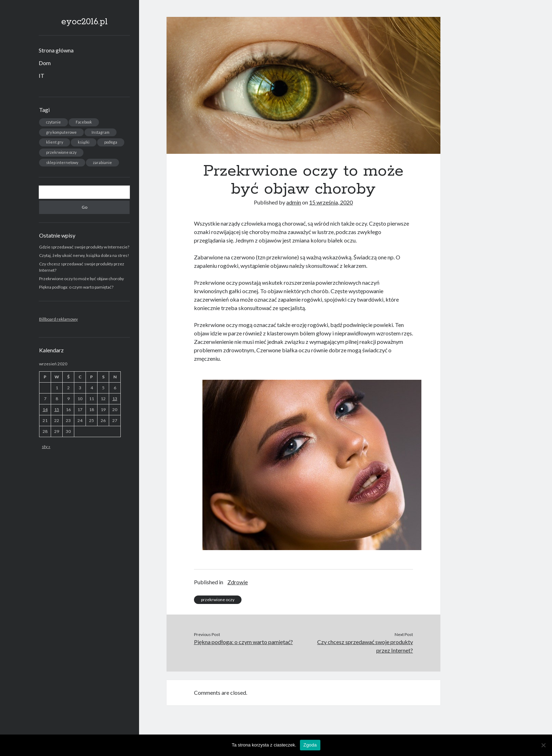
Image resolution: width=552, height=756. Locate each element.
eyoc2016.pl (84, 22)
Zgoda (310, 745)
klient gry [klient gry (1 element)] (55, 142)
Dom (45, 63)
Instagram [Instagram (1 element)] (101, 132)
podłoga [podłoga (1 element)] (111, 142)
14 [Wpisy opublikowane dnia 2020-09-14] (45, 409)
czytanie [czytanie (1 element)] (54, 122)
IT (42, 75)
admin (294, 202)
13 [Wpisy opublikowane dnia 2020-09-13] (115, 399)
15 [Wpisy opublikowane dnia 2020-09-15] (57, 409)
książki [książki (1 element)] (84, 142)
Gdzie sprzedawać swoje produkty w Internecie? (84, 247)
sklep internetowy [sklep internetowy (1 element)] (62, 162)
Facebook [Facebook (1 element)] (84, 122)
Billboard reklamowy (58, 319)
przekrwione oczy (218, 600)
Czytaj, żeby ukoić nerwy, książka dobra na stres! (84, 255)
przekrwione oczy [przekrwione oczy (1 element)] (61, 152)
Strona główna (56, 50)
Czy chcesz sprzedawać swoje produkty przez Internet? (365, 646)
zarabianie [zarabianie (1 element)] (102, 162)
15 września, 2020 (331, 202)
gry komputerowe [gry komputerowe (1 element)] (61, 132)
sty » (46, 446)
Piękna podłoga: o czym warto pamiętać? (76, 287)
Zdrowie (238, 582)
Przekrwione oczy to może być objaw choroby (81, 279)
